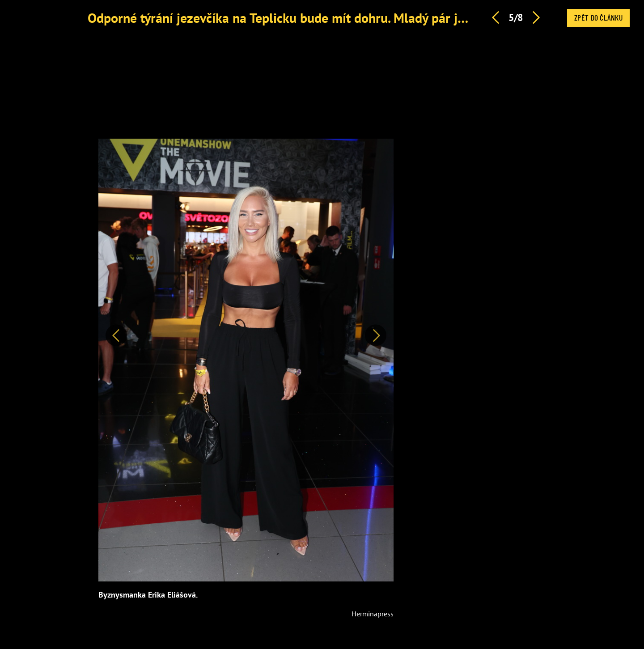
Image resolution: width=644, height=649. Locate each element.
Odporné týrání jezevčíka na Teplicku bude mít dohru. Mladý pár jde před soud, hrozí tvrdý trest (358, 18)
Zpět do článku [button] (598, 17)
